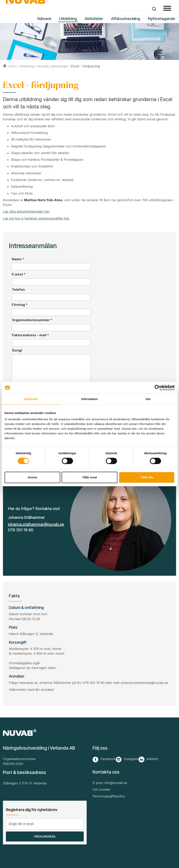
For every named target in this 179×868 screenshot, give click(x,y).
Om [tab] (148, 399)
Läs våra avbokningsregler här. (26, 211)
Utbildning (26, 66)
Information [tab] (90, 399)
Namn (18, 259)
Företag (20, 305)
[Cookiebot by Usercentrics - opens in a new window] (157, 388)
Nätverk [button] (44, 19)
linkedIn (152, 759)
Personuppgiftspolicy (109, 796)
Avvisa (32, 477)
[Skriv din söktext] (134, 9)
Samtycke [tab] (31, 399)
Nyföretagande (162, 19)
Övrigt (17, 350)
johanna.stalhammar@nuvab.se (36, 524)
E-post (19, 274)
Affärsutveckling (126, 19)
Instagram (131, 759)
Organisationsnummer (32, 320)
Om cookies (101, 789)
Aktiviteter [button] (94, 19)
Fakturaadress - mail (30, 335)
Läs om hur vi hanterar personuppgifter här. (36, 218)
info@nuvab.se (116, 783)
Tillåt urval (89, 477)
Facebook (108, 759)
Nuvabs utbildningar (52, 66)
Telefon (18, 290)
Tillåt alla (147, 477)
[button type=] (167, 9)
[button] (154, 9)
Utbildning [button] (68, 19)
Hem (9, 66)
